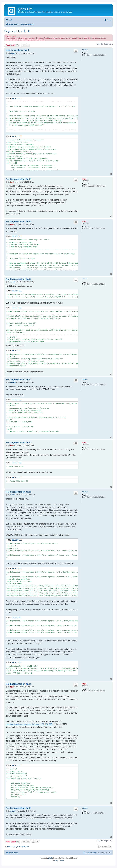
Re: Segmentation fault (18, 179)
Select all (17, 98)
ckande (85, 50)
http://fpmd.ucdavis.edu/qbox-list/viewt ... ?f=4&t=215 (29, 724)
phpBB (51, 858)
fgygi (84, 179)
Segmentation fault (17, 31)
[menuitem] (9, 20)
